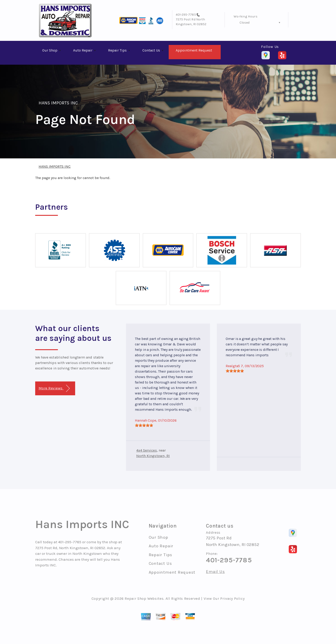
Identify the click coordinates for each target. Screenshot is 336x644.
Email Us (215, 572)
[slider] (144, 425)
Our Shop (50, 50)
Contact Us (151, 50)
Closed (245, 23)
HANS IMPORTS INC (58, 103)
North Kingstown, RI (153, 456)
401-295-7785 (186, 15)
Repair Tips (117, 50)
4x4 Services (147, 450)
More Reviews (54, 388)
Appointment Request (194, 50)
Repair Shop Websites (144, 599)
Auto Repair (83, 50)
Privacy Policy (232, 599)
